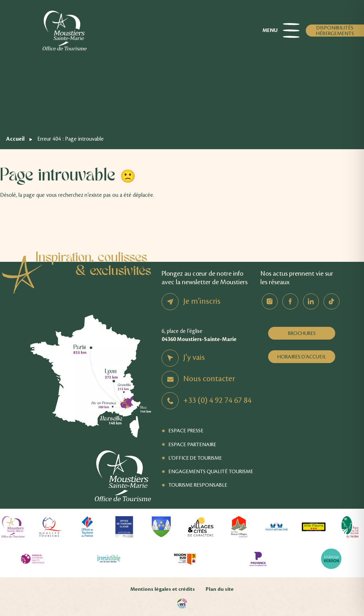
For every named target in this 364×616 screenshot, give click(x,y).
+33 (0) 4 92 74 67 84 (217, 400)
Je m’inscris (202, 301)
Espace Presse (186, 431)
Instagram (270, 301)
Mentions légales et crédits (163, 589)
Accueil (15, 139)
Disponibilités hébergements (335, 31)
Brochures (302, 333)
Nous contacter (209, 379)
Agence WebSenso (182, 604)
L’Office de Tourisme (195, 458)
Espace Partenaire (192, 444)
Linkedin (311, 301)
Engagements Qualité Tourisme (211, 471)
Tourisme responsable (198, 485)
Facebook (290, 301)
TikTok (332, 301)
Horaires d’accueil (302, 357)
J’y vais (194, 357)
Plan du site (220, 589)
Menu (281, 31)
